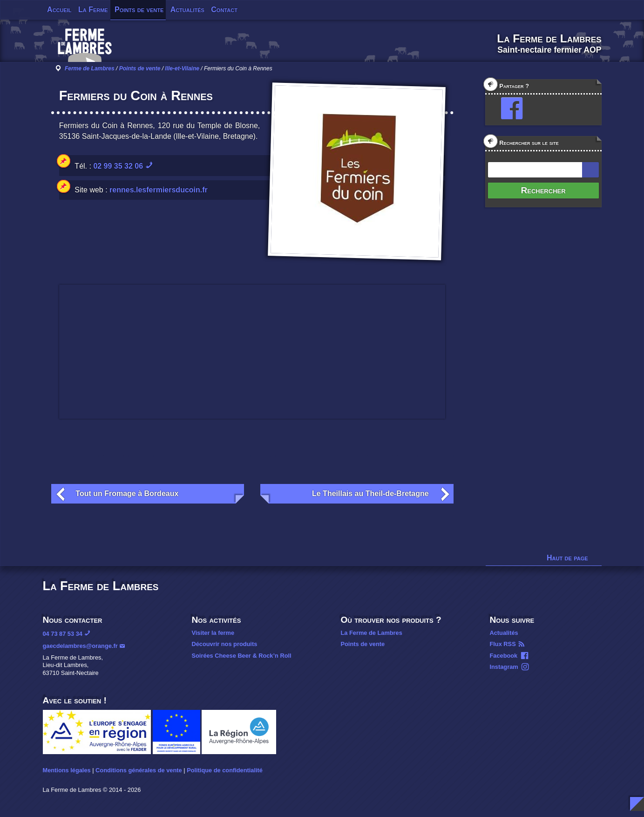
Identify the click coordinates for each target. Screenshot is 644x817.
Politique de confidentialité (225, 770)
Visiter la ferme (213, 633)
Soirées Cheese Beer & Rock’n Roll (242, 656)
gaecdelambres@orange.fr (80, 646)
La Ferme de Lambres (372, 633)
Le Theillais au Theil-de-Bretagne (370, 494)
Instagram (504, 667)
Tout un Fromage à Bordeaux (127, 494)
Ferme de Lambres (90, 68)
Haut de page (567, 558)
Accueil (59, 10)
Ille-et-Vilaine (182, 68)
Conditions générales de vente (139, 770)
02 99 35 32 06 (118, 166)
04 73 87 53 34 (63, 634)
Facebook (504, 656)
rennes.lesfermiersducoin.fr (159, 190)
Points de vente (139, 10)
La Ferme (93, 10)
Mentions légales (67, 770)
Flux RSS (503, 644)
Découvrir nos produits (225, 644)
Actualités (187, 10)
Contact (224, 10)
